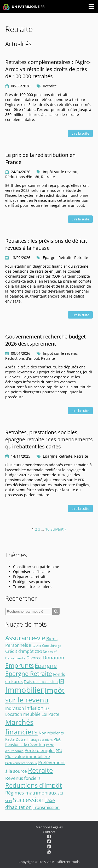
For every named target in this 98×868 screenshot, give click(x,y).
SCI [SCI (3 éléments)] (60, 793)
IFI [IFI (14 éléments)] (61, 681)
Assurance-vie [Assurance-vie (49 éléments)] (25, 638)
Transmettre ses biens (33, 587)
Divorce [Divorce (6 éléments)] (34, 658)
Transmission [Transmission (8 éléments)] (46, 807)
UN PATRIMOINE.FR (24, 7)
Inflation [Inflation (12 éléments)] (34, 708)
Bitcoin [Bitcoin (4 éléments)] (35, 645)
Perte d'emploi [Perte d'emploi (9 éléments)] (40, 750)
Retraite (50, 86)
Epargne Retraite (58, 258)
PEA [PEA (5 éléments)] (57, 739)
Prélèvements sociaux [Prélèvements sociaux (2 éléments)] (21, 763)
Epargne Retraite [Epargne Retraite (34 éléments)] (29, 674)
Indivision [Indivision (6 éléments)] (15, 708)
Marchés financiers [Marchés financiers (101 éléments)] (21, 727)
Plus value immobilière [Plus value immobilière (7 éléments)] (28, 756)
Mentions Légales (49, 827)
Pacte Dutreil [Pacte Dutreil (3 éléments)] (16, 739)
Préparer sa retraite (30, 577)
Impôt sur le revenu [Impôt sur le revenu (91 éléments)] (35, 695)
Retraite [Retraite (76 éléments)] (41, 770)
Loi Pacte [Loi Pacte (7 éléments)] (50, 714)
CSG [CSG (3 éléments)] (38, 652)
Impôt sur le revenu (60, 172)
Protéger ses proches (31, 582)
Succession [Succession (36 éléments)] (28, 800)
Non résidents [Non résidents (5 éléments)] (51, 733)
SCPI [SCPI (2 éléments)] (8, 801)
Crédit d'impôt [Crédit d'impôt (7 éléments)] (19, 651)
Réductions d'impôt (22, 177)
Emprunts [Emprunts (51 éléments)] (19, 665)
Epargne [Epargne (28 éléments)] (46, 666)
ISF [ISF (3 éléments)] (47, 708)
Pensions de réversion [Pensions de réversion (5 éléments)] (25, 744)
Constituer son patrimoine (36, 567)
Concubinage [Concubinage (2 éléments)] (52, 646)
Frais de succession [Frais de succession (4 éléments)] (41, 682)
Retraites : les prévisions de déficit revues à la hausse (46, 244)
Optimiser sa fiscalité (31, 572)
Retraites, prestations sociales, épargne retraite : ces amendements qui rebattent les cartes (49, 439)
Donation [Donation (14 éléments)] (53, 658)
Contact (49, 832)
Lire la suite (80, 133)
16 (47, 529)
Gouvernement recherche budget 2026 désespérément (45, 340)
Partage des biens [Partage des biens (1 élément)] (41, 740)
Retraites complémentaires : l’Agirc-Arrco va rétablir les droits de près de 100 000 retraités (48, 69)
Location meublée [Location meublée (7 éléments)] (23, 714)
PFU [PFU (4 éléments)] (59, 751)
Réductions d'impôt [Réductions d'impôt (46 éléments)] (33, 785)
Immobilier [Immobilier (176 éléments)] (24, 690)
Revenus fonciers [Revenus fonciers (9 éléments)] (23, 778)
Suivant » (58, 529)
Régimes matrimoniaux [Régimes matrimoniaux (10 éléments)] (31, 793)
